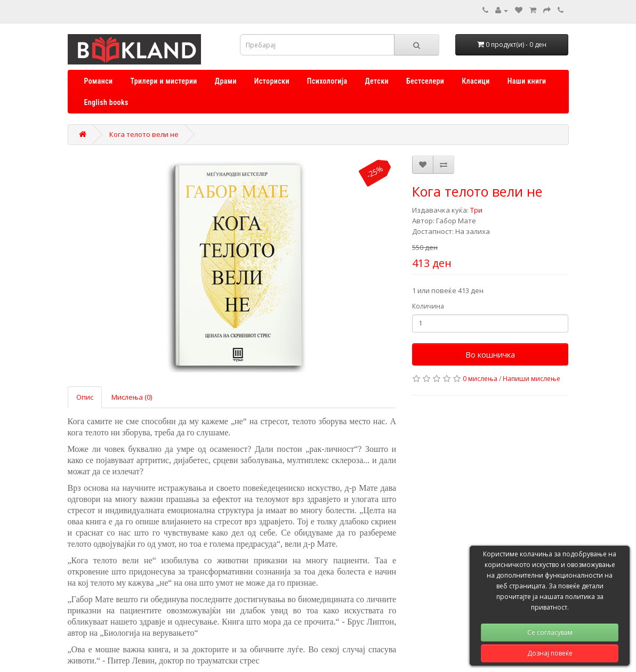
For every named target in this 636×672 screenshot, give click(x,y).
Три (476, 210)
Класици (476, 81)
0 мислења (480, 379)
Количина (428, 306)
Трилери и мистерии (163, 81)
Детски (377, 81)
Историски (272, 81)
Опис (85, 397)
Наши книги (527, 81)
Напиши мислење (532, 379)
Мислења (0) (132, 397)
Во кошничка (490, 354)
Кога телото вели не (144, 134)
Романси (99, 81)
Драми (226, 81)
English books (106, 102)
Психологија (327, 81)
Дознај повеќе (550, 653)
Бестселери (425, 81)
